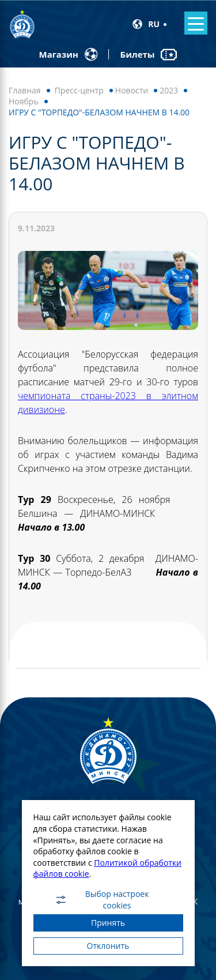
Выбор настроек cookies (102, 900)
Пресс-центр (79, 90)
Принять (108, 923)
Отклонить (108, 946)
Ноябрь (24, 101)
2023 (169, 90)
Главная (25, 90)
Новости (132, 90)
